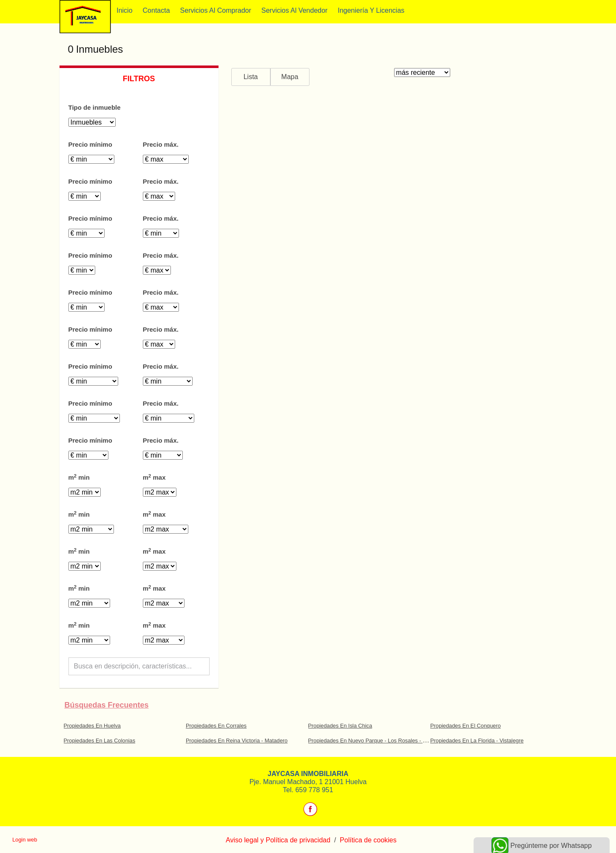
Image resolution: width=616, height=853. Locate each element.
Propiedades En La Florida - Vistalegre (477, 741)
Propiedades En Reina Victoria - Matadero (237, 741)
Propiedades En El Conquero (466, 726)
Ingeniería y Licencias (371, 10)
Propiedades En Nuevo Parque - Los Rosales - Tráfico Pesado (384, 741)
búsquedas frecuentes (107, 705)
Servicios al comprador (216, 10)
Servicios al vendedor (295, 10)
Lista (251, 77)
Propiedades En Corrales (216, 726)
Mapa (290, 77)
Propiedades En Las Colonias (100, 741)
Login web (25, 840)
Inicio (124, 10)
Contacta (156, 10)
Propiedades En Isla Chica (340, 726)
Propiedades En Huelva (92, 726)
